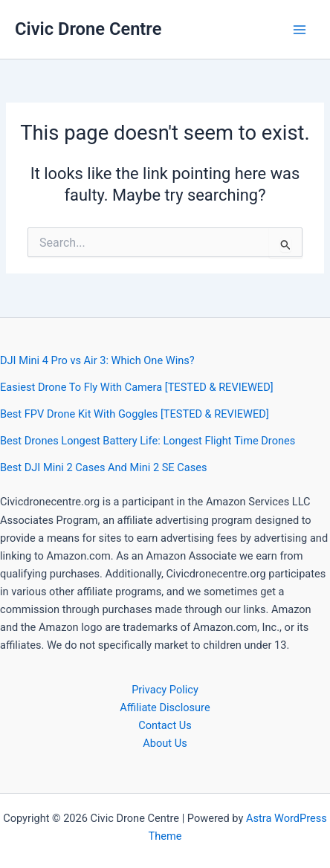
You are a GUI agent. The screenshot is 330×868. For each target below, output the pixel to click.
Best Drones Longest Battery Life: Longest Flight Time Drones (148, 441)
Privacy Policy (165, 690)
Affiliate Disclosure (165, 707)
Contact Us (165, 725)
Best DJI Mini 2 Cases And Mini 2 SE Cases (103, 467)
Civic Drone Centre (88, 29)
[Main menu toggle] (300, 30)
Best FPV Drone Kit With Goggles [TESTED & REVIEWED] (135, 414)
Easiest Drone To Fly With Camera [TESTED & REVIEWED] (137, 387)
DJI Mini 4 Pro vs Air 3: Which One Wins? (97, 360)
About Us (165, 743)
